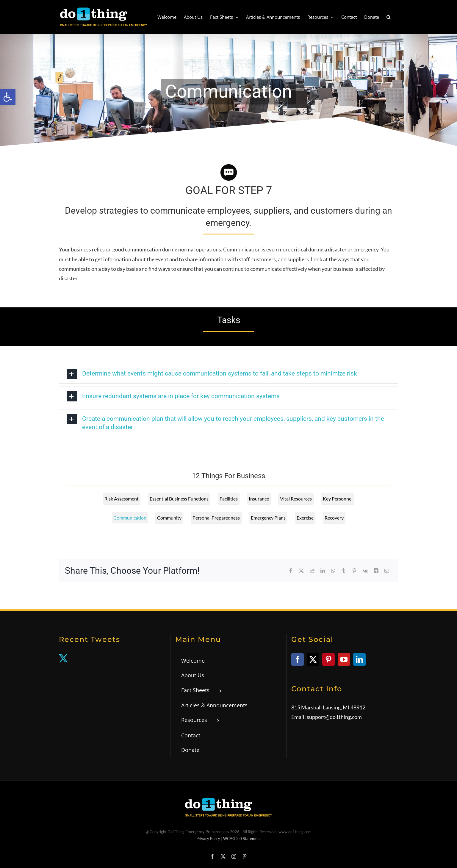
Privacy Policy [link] (208, 839)
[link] (8, 97)
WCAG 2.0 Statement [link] (242, 839)
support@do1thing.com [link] (334, 717)
